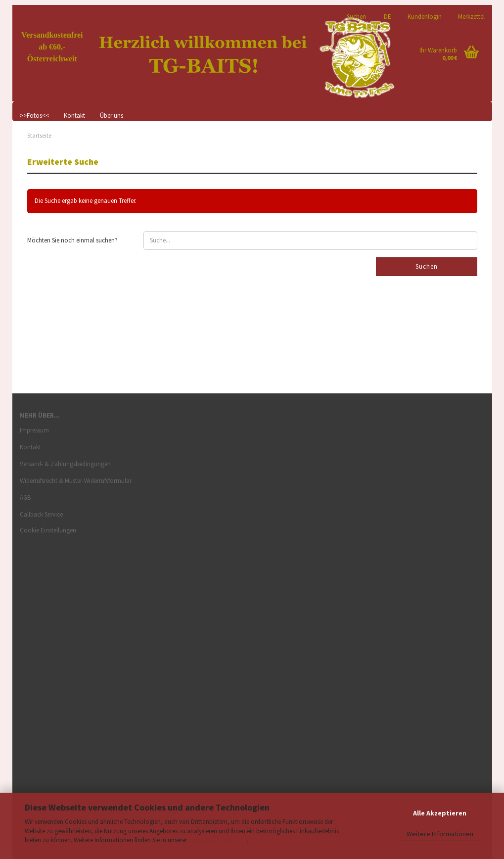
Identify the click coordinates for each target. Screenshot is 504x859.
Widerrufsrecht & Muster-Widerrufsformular (76, 481)
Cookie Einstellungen (48, 530)
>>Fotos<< (34, 116)
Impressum (34, 430)
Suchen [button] (356, 16)
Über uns (112, 116)
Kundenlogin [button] (424, 16)
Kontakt (74, 116)
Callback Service (41, 514)
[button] (386, 12)
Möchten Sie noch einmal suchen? (72, 240)
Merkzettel (471, 16)
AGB (25, 498)
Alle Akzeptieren (440, 813)
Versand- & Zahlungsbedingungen (65, 464)
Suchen (427, 266)
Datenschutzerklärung (218, 840)
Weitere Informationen (440, 834)
